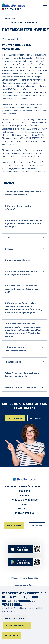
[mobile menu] (45, 7)
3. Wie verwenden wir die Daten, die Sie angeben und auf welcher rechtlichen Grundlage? (24, 223)
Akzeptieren (11, 635)
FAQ (24, 504)
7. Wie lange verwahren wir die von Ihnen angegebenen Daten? (24, 273)
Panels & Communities (25, 500)
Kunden (25, 495)
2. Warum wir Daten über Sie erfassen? (24, 207)
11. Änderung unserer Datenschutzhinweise (24, 349)
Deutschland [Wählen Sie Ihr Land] (13, 9)
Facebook (25, 537)
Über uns (25, 491)
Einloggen (36, 418)
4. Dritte (24, 238)
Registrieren (15, 418)
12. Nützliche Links (24, 362)
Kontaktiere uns (25, 513)
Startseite (9, 19)
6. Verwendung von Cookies (24, 260)
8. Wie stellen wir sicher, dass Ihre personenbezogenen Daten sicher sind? (24, 289)
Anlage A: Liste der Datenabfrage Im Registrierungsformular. (24, 374)
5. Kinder (24, 249)
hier (37, 92)
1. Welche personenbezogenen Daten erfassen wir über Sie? (24, 193)
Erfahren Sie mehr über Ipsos (23, 486)
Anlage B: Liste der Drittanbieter (24, 387)
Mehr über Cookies (15, 619)
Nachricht (24, 509)
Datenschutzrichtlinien (25, 585)
